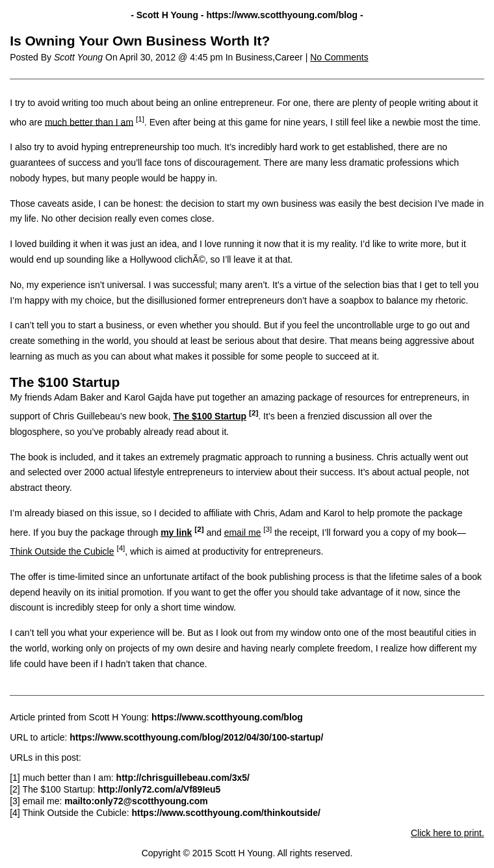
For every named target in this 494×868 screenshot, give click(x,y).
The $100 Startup (210, 416)
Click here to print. (448, 833)
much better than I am (89, 122)
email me (243, 533)
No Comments (339, 57)
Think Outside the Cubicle (62, 551)
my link (176, 533)
